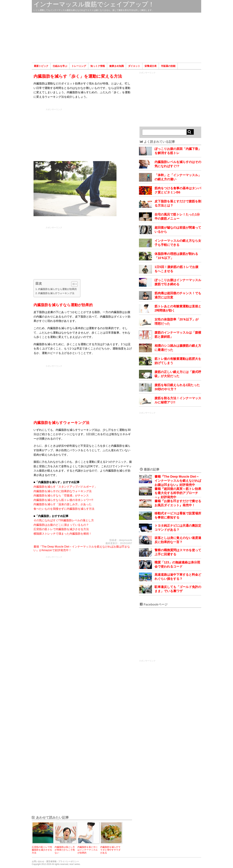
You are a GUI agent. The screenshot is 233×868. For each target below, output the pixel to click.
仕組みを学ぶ (60, 66)
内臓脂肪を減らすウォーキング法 (56, 293)
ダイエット (134, 66)
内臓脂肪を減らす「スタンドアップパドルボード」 (65, 487)
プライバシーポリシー (69, 861)
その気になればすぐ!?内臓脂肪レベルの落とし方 (64, 520)
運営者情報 (51, 861)
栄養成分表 (151, 66)
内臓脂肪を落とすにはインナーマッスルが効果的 (88, 850)
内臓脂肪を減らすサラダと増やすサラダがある (110, 850)
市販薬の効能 (168, 66)
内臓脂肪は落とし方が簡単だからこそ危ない (65, 850)
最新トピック (41, 66)
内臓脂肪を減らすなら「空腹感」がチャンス (61, 495)
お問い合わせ (38, 861)
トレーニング (79, 66)
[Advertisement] (116, 38)
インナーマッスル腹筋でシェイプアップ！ (94, 4)
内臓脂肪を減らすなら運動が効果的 (57, 289)
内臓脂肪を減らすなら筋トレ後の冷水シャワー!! (63, 500)
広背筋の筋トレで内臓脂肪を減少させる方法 (61, 529)
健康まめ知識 (116, 66)
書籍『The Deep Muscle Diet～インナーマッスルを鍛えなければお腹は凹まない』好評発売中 (178, 481)
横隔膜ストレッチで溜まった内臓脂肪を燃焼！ (63, 534)
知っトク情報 (98, 66)
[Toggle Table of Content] (73, 284)
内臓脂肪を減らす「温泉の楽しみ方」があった (63, 504)
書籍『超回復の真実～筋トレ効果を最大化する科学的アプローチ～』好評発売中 (178, 493)
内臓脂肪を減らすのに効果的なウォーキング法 (63, 491)
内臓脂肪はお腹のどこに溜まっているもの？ (61, 525)
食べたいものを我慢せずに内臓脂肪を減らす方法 (64, 509)
